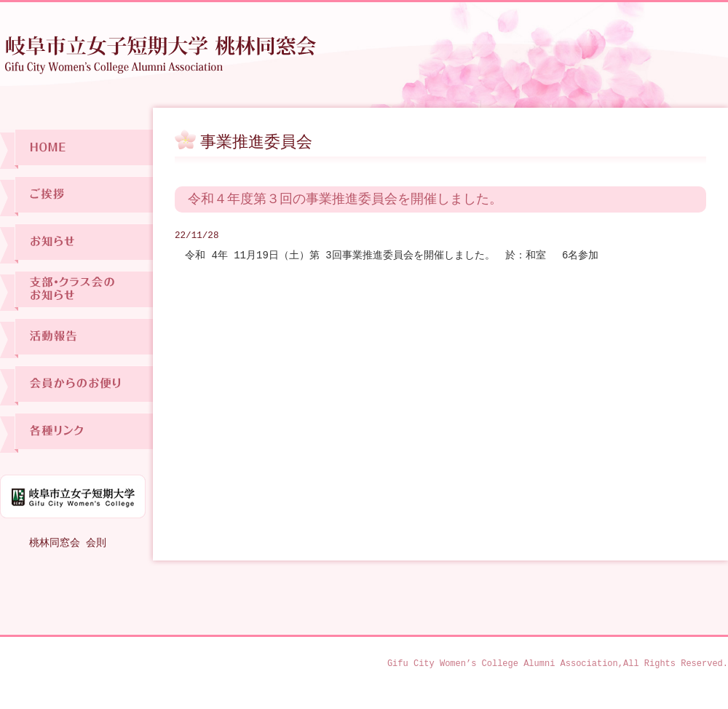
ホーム (76, 149)
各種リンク (76, 433)
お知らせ (76, 243)
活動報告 (76, 338)
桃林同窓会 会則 (68, 543)
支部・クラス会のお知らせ (76, 291)
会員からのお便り (76, 385)
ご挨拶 (76, 196)
